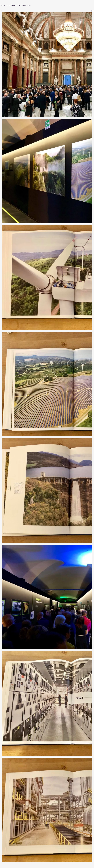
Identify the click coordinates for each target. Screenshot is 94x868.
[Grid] (92, 11)
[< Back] (3, 11)
